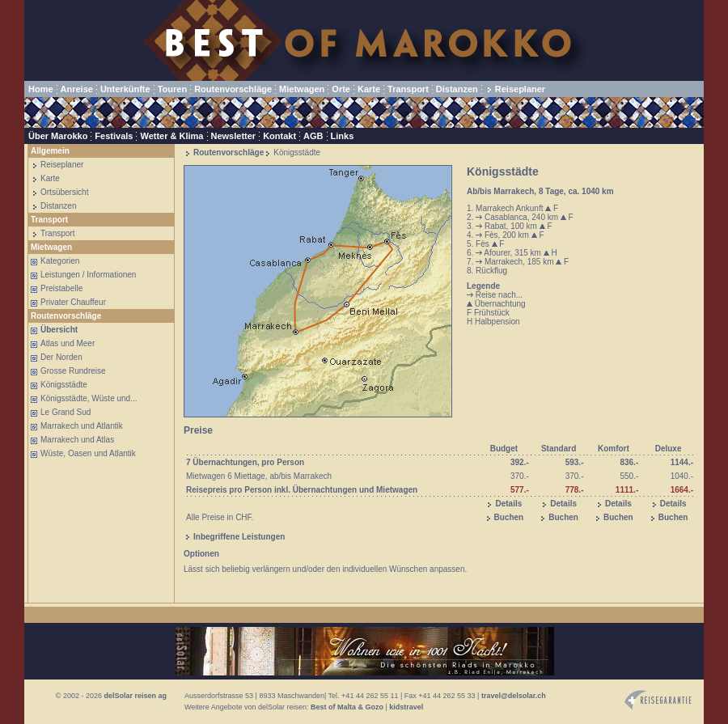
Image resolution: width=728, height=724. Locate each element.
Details (508, 504)
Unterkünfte (125, 89)
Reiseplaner (520, 89)
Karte (369, 89)
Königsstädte (64, 385)
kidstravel (406, 707)
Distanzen (457, 89)
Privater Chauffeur (73, 302)
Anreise (77, 89)
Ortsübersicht (64, 192)
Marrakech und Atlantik (82, 426)
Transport (408, 89)
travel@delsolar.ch (514, 696)
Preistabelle (61, 288)
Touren (172, 89)
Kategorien (60, 261)
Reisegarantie (658, 700)
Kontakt (279, 136)
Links (343, 136)
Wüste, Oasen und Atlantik (88, 453)
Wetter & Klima (171, 136)
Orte (341, 89)
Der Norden (61, 357)
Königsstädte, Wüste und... (89, 398)
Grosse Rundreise (73, 371)
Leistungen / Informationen (88, 275)
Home (41, 89)
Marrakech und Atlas (77, 440)
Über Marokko (58, 136)
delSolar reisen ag (135, 696)
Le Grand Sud (66, 412)
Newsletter (234, 136)
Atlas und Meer (68, 343)
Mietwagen (302, 89)
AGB (313, 136)
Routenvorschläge (233, 89)
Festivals (114, 136)
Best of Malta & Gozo (347, 707)
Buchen (509, 517)
